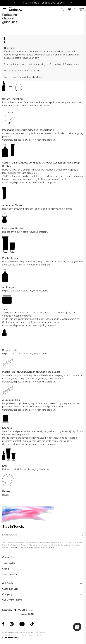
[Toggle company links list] (81, 594)
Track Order (9, 563)
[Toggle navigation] (4, 9)
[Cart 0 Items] (82, 9)
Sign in (6, 569)
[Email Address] (43, 535)
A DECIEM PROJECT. (11, 637)
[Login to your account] (76, 9)
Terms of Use (29, 547)
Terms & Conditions (10, 635)
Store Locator (10, 575)
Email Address (9, 535)
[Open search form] (62, 9)
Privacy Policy (16, 547)
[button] (77, 627)
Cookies (40, 635)
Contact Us (51, 547)
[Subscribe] (83, 535)
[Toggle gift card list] (81, 583)
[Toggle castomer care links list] (81, 589)
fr (29, 614)
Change (29, 610)
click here (16, 64)
